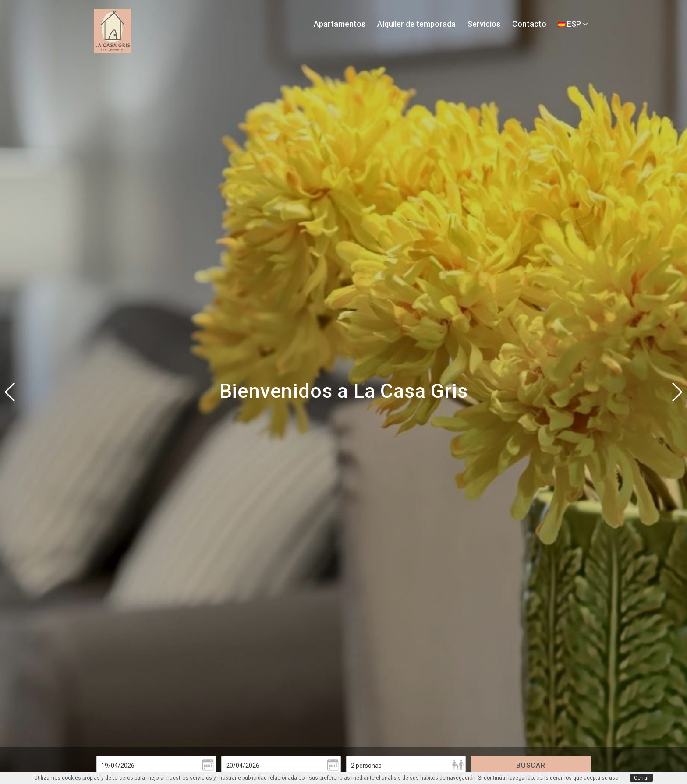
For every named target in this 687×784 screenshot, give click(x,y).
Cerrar (641, 778)
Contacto (529, 24)
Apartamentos (340, 24)
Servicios (484, 24)
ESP (573, 24)
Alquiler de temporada (416, 24)
